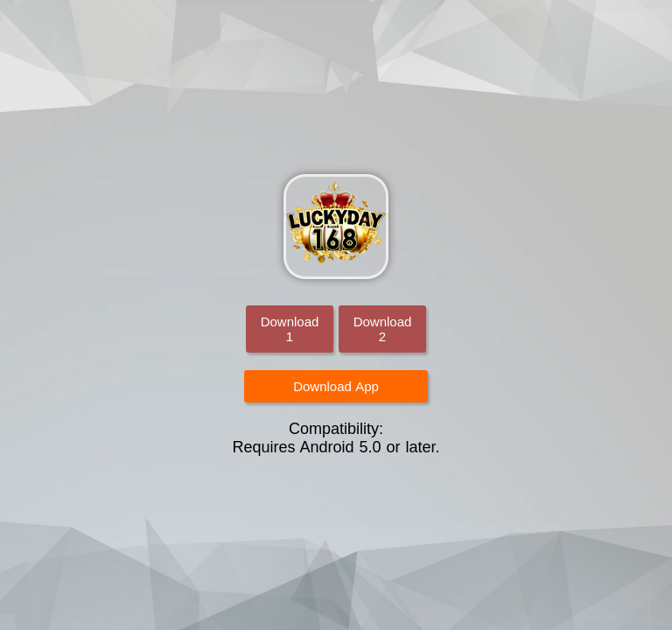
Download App (336, 386)
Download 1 (290, 329)
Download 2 (383, 329)
